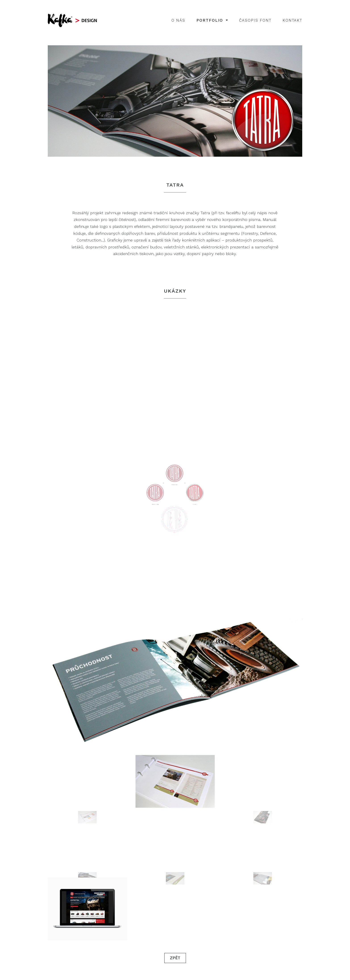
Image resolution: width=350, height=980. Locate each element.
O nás (178, 20)
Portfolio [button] (211, 20)
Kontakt (292, 20)
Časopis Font (255, 20)
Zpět (175, 958)
